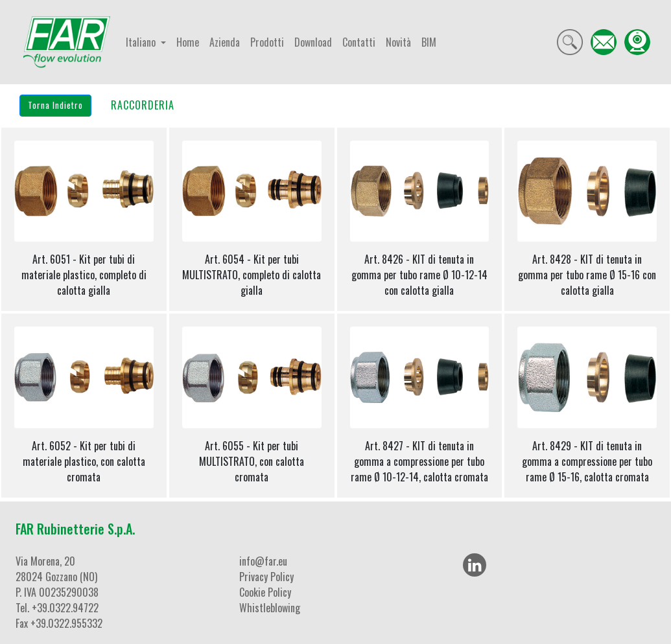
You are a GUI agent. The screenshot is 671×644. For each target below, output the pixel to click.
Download (313, 42)
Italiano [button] (142, 42)
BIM (429, 42)
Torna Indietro (55, 105)
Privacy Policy (266, 577)
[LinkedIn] (475, 565)
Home (188, 42)
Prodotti (267, 42)
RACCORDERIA (143, 105)
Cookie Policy (265, 592)
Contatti (359, 42)
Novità (398, 42)
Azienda (225, 42)
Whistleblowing (270, 608)
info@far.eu (263, 561)
